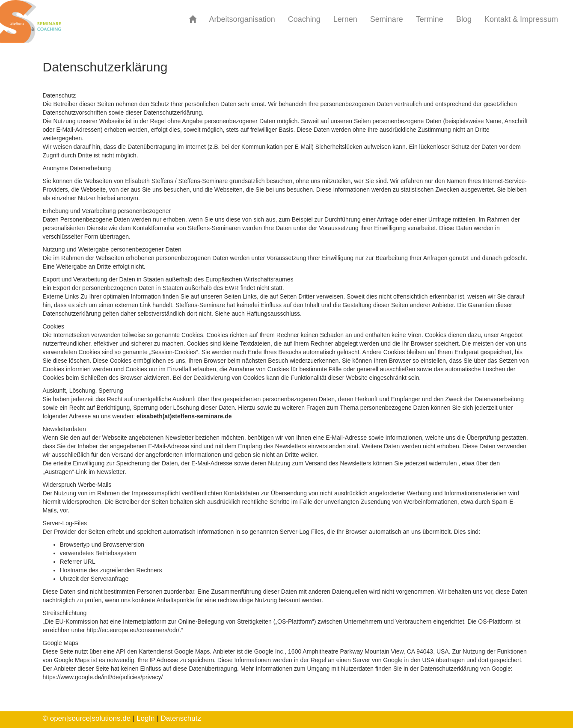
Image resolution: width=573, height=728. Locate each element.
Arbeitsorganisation (242, 19)
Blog (464, 19)
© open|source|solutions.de (87, 718)
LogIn (146, 718)
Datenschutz (181, 718)
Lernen (345, 19)
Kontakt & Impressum (521, 19)
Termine (430, 19)
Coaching (304, 19)
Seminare (387, 19)
